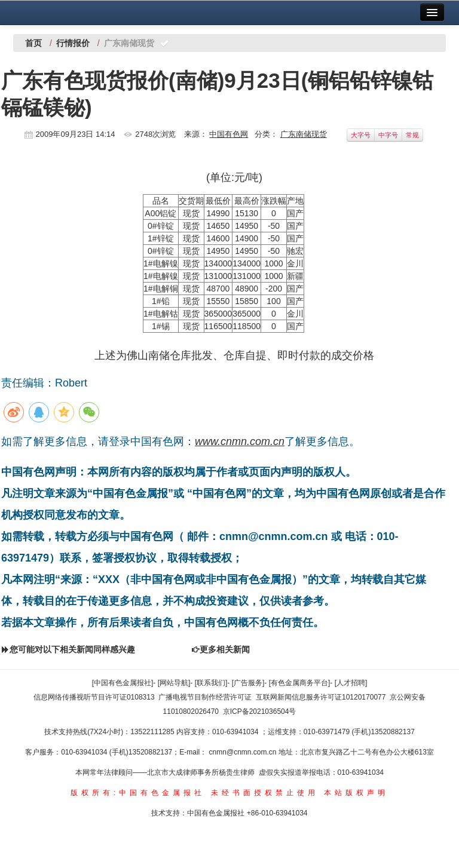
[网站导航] (174, 683)
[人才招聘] (351, 683)
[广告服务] (248, 683)
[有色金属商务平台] (300, 683)
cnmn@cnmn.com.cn (244, 752)
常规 (412, 135)
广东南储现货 (304, 134)
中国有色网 (229, 134)
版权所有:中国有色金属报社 (138, 793)
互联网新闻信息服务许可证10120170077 (321, 697)
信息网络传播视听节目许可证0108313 (94, 697)
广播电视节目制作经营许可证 (205, 697)
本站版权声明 (356, 793)
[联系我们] (211, 683)
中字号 (388, 135)
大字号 (361, 135)
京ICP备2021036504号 (260, 711)
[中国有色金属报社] (123, 683)
